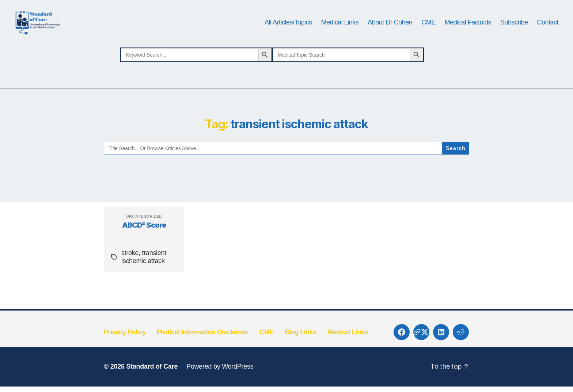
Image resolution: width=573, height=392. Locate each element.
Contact (548, 34)
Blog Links (301, 355)
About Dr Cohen (390, 34)
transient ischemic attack (144, 280)
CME (428, 34)
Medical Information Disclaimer (203, 355)
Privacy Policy (125, 355)
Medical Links (340, 34)
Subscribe (514, 34)
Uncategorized (144, 239)
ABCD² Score (144, 248)
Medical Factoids (468, 34)
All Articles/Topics (288, 34)
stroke (130, 276)
